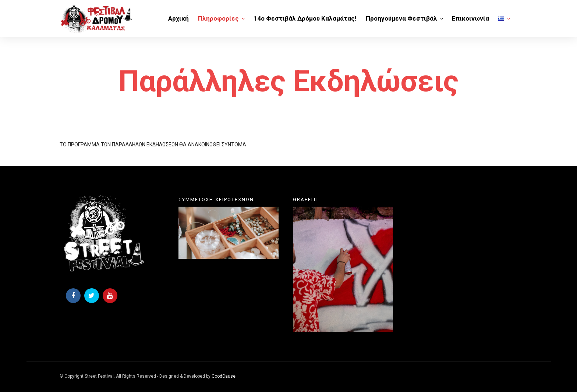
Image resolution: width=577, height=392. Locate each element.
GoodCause (224, 376)
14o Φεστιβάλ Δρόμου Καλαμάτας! (305, 18)
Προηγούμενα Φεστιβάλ (401, 18)
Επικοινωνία (470, 18)
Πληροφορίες (218, 18)
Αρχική (178, 18)
